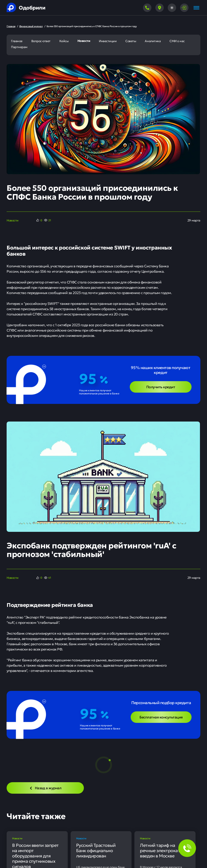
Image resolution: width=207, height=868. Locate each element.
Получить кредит (161, 387)
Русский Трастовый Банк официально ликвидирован (96, 850)
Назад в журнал (45, 788)
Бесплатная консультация (161, 717)
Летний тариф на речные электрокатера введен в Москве (164, 850)
